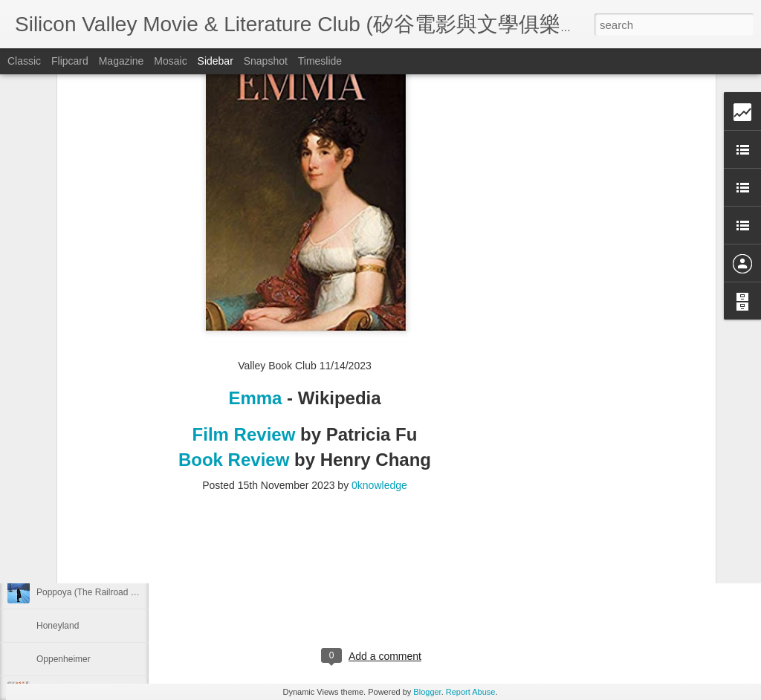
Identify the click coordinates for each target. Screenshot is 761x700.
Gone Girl (55, 559)
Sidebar (216, 61)
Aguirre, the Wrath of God (87, 425)
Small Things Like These (85, 458)
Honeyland (58, 626)
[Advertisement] (305, 393)
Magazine (122, 61)
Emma (258, 209)
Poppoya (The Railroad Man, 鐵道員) (110, 592)
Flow (46, 492)
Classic (24, 61)
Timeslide (320, 61)
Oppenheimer (64, 659)
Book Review (236, 271)
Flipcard (70, 61)
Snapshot (266, 61)
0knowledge (379, 297)
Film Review (244, 246)
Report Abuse (471, 692)
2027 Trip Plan (240, 476)
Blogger (427, 692)
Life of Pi (54, 525)
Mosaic (170, 61)
